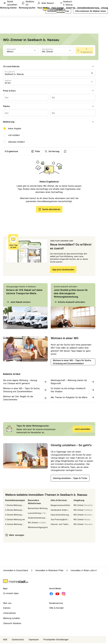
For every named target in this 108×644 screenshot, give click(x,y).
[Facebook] (51, 595)
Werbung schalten (12, 619)
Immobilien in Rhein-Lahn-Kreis (83, 571)
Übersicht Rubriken (12, 624)
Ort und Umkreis (49, 66)
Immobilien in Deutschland (16, 571)
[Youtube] (57, 595)
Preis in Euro (49, 91)
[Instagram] (64, 595)
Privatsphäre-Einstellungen (56, 640)
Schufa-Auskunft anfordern (70, 303)
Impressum (34, 640)
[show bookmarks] (90, 151)
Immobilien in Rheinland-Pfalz (47, 571)
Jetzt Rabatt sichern (18, 303)
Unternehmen (9, 614)
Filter (61, 151)
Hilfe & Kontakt (56, 609)
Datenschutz (18, 640)
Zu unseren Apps (11, 594)
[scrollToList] (84, 50)
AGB (5, 640)
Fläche (49, 106)
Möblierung (49, 122)
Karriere (7, 609)
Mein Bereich (46, 3)
